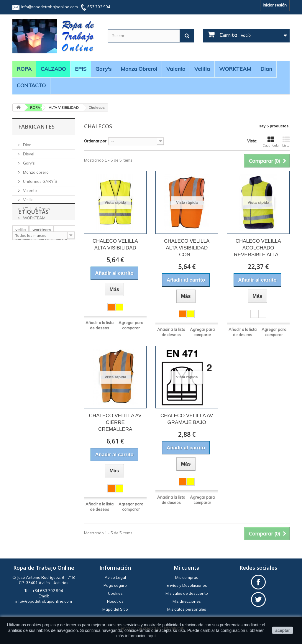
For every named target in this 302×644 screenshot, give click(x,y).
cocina (21, 290)
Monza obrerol (139, 69)
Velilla (202, 69)
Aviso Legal (115, 577)
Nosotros (115, 601)
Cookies (115, 593)
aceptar (283, 630)
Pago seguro (115, 585)
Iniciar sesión (275, 5)
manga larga (27, 308)
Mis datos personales (187, 609)
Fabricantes (36, 126)
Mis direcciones (187, 601)
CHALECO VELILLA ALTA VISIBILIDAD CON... (187, 248)
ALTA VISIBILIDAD (64, 107)
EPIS (81, 69)
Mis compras (187, 577)
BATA (40, 299)
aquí (152, 636)
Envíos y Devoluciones (187, 585)
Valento (176, 69)
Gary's (104, 69)
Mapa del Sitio (115, 609)
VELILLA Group (36, 206)
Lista (286, 142)
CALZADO (53, 69)
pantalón (23, 282)
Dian (266, 69)
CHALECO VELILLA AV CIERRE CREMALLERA (115, 422)
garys (44, 282)
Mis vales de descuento (187, 593)
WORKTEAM (235, 69)
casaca (22, 299)
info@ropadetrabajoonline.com (50, 7)
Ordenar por (95, 141)
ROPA (24, 69)
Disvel (28, 152)
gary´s (61, 282)
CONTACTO (31, 85)
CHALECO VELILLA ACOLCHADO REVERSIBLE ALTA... (258, 248)
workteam (42, 273)
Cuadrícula (271, 142)
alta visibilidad (47, 290)
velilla (20, 273)
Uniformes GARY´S (40, 179)
